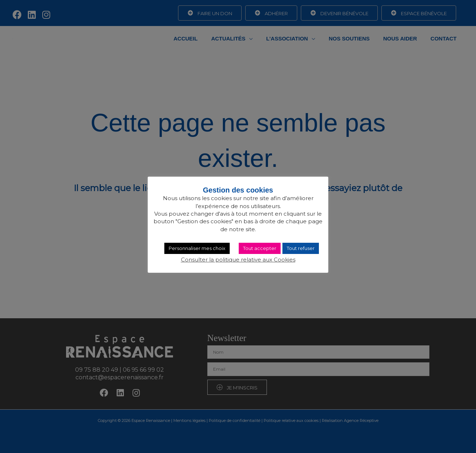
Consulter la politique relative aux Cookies (238, 260)
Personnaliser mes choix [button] (197, 248)
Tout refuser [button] (301, 248)
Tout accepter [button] (260, 248)
